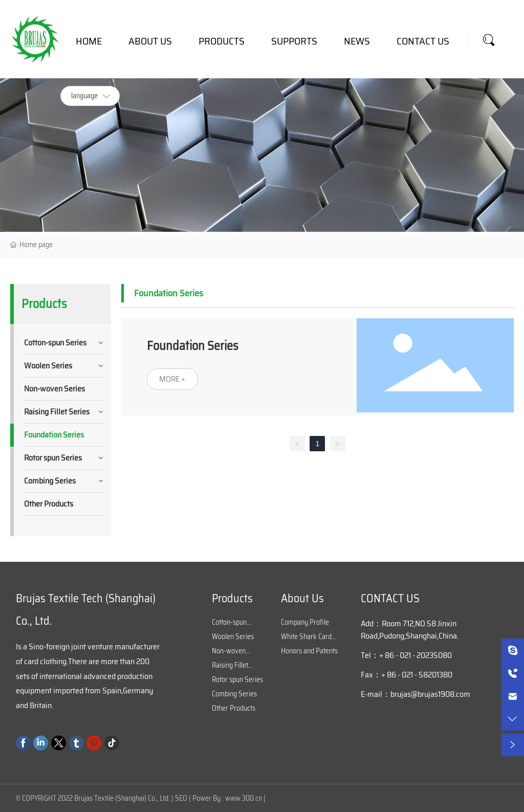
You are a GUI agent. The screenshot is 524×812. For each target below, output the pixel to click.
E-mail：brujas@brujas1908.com (416, 694)
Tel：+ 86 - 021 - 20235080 (406, 655)
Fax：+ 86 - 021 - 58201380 (407, 675)
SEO (181, 798)
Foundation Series (193, 346)
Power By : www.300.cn (227, 798)
